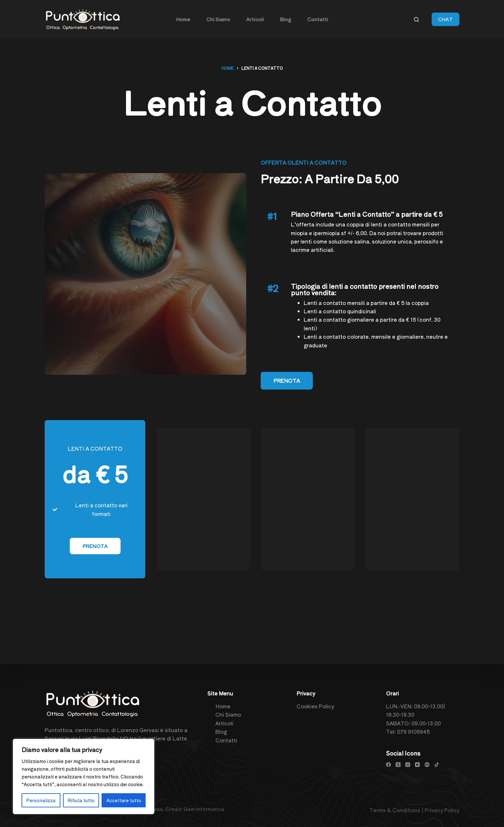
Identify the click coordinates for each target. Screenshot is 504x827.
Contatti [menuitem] (318, 19)
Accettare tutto (124, 800)
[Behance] (427, 764)
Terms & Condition (393, 810)
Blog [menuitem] (286, 19)
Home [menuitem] (183, 19)
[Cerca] (416, 19)
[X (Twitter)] (398, 764)
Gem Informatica (204, 809)
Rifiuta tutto (81, 800)
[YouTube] (417, 764)
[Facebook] (388, 764)
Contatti (226, 740)
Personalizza (41, 800)
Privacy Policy (442, 810)
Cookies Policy (315, 706)
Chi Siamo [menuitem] (218, 19)
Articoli (224, 723)
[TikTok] (437, 764)
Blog (221, 731)
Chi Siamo (228, 714)
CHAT (446, 19)
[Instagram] (408, 764)
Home (223, 706)
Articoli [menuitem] (255, 19)
